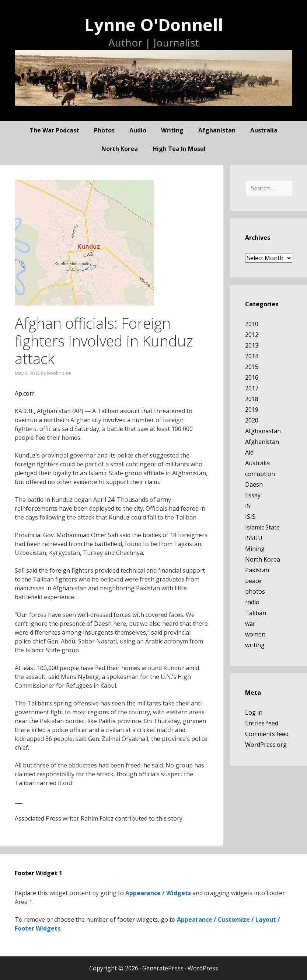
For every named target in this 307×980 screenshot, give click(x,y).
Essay (253, 495)
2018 (252, 399)
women (255, 634)
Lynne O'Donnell (154, 25)
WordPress (203, 968)
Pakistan (257, 570)
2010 (252, 324)
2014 (252, 356)
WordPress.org (266, 745)
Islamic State (262, 527)
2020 (252, 420)
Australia (264, 130)
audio (138, 130)
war (250, 624)
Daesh (254, 484)
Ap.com (25, 393)
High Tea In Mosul (179, 149)
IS (248, 506)
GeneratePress (163, 968)
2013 (252, 345)
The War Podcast (54, 130)
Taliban (256, 613)
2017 (252, 388)
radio (252, 602)
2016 (252, 377)
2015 (252, 367)
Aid (249, 452)
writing (172, 130)
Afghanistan (217, 130)
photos (104, 130)
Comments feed (267, 734)
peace (253, 581)
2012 (252, 335)
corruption (260, 474)
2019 (252, 410)
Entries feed (262, 723)
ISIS (250, 517)
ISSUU (254, 538)
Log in (254, 712)
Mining (255, 549)
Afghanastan (263, 431)
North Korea (120, 149)
